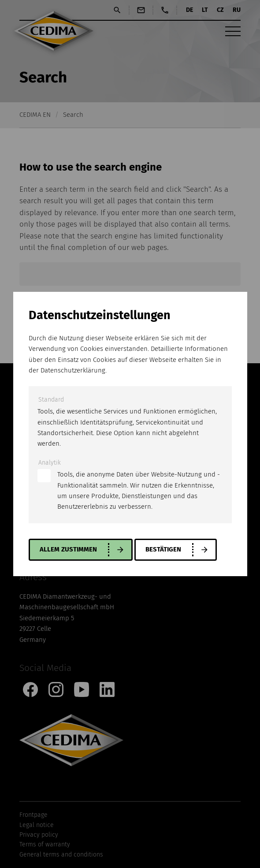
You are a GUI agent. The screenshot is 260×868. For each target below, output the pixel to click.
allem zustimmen (68, 549)
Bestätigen (163, 549)
